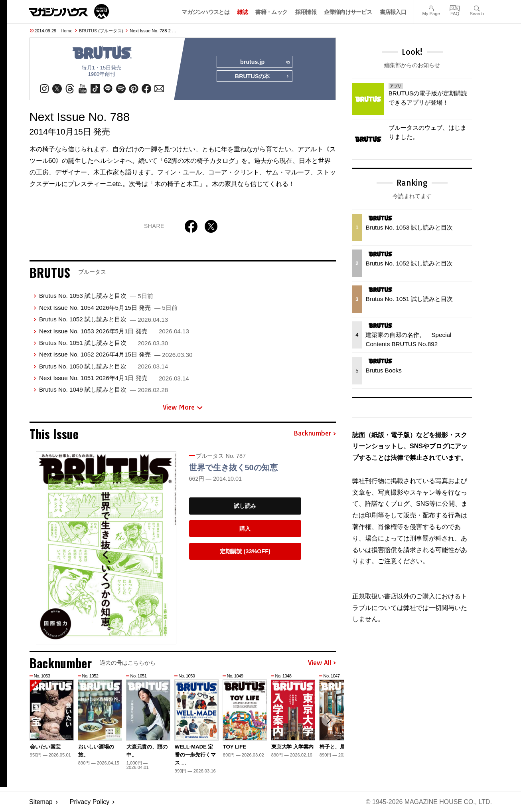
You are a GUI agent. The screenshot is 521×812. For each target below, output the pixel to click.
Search (477, 7)
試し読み (245, 506)
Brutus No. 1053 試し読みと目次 (96, 296)
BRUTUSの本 (262, 77)
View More (183, 407)
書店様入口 (393, 12)
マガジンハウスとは (205, 12)
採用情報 (306, 12)
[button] (329, 720)
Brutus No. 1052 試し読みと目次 (104, 320)
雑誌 (242, 12)
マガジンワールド (69, 11)
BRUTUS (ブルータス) (101, 31)
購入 (245, 529)
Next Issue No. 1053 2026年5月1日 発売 (114, 331)
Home (66, 31)
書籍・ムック (271, 12)
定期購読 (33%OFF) (245, 551)
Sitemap (41, 802)
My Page (431, 7)
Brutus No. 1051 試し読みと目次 (104, 343)
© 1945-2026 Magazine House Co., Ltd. (429, 802)
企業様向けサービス (348, 12)
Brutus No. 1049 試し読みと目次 (104, 390)
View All (322, 663)
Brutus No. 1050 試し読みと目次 (104, 366)
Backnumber (315, 434)
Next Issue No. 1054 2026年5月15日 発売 (108, 308)
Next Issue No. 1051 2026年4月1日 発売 (114, 378)
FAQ (455, 7)
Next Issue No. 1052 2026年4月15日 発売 (116, 355)
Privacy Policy (90, 802)
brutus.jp (265, 62)
